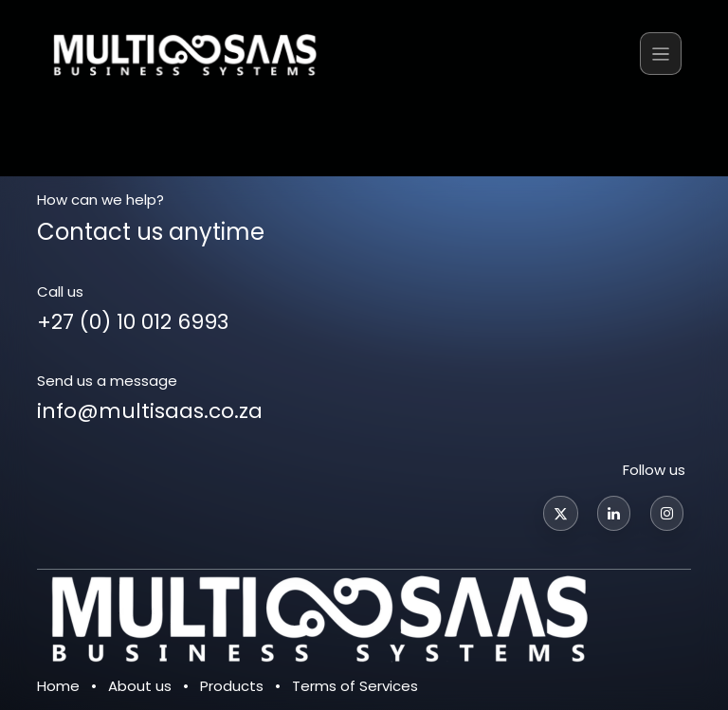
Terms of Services (355, 686)
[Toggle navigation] (661, 54)
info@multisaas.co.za (150, 411)
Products (232, 686)
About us (140, 686)
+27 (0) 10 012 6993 (133, 322)
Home (58, 686)
